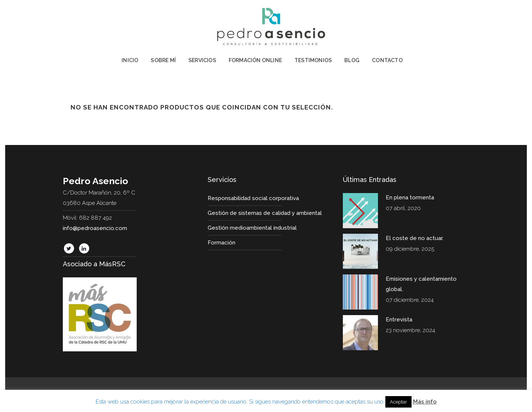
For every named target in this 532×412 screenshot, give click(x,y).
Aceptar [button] (398, 402)
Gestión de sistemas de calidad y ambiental (265, 213)
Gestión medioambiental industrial (252, 228)
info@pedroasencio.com (95, 228)
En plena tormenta (410, 197)
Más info (425, 402)
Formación (221, 243)
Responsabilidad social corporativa (253, 198)
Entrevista (399, 320)
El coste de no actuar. (415, 238)
